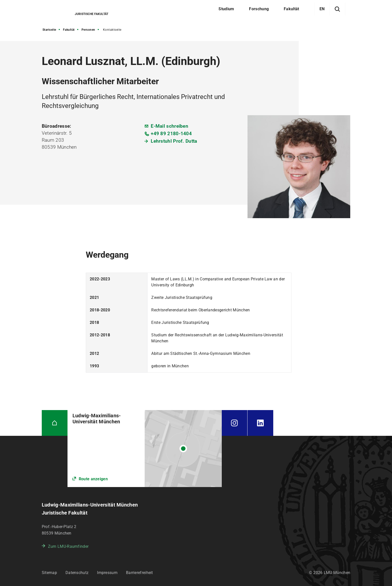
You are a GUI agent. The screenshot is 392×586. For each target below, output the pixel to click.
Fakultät (69, 30)
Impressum (107, 573)
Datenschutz (77, 573)
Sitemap (49, 573)
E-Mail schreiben (169, 126)
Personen (88, 30)
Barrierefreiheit (139, 573)
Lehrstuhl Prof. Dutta (174, 141)
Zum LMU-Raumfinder (68, 546)
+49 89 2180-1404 (171, 134)
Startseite (49, 30)
